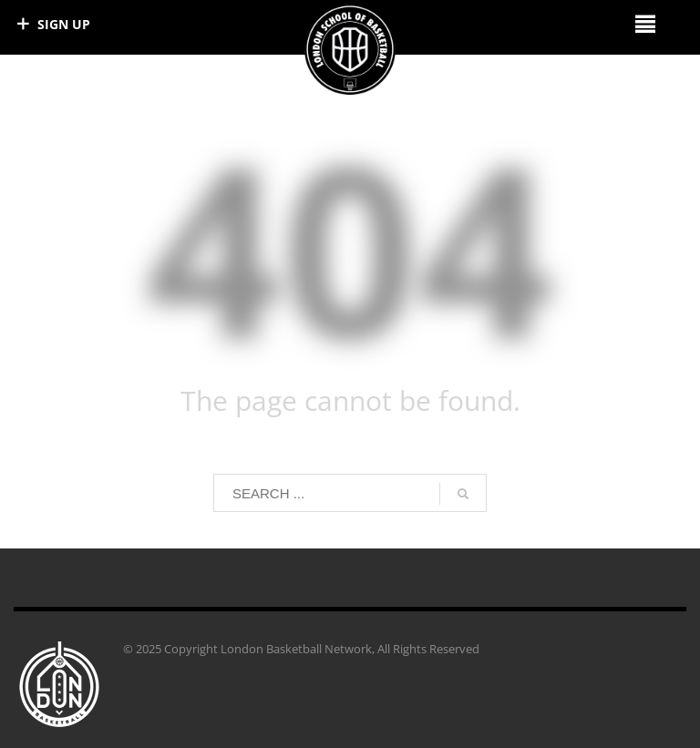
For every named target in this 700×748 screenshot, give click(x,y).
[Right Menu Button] (645, 23)
